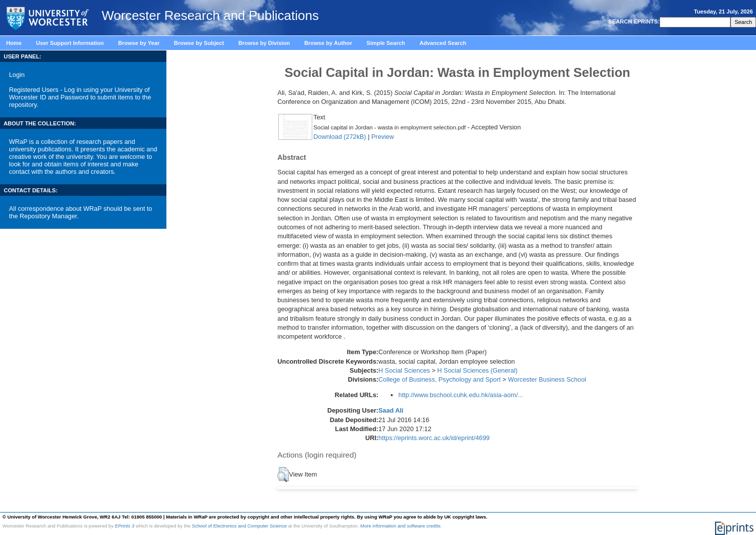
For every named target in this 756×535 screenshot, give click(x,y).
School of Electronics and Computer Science (239, 526)
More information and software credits (400, 526)
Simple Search (386, 43)
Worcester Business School (547, 379)
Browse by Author (328, 43)
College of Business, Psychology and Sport (439, 379)
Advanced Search (443, 43)
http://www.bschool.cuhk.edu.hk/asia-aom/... (461, 395)
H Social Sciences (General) (477, 370)
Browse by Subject (199, 43)
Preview (383, 137)
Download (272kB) (340, 137)
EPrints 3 (125, 526)
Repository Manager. (49, 216)
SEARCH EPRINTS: (633, 21)
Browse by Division (264, 43)
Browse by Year (139, 43)
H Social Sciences (404, 370)
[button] (283, 475)
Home (14, 43)
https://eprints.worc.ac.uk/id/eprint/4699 (434, 438)
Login (17, 75)
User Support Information (70, 43)
